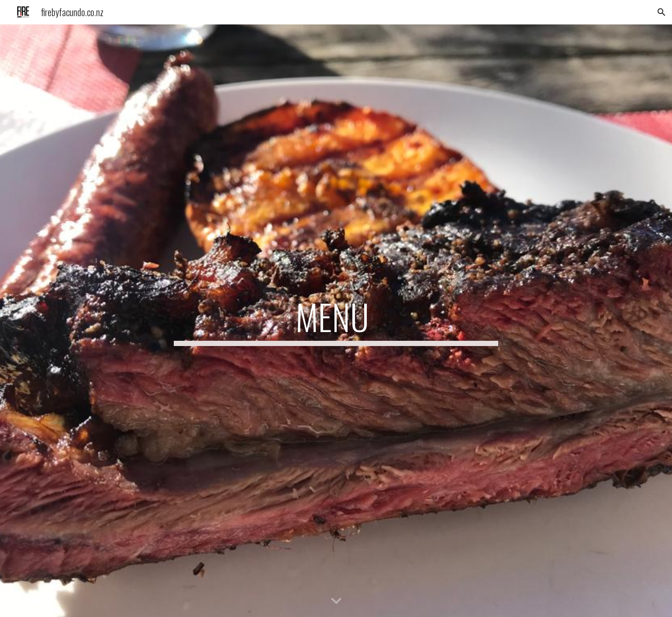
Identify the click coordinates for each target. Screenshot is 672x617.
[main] (336, 321)
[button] (662, 12)
